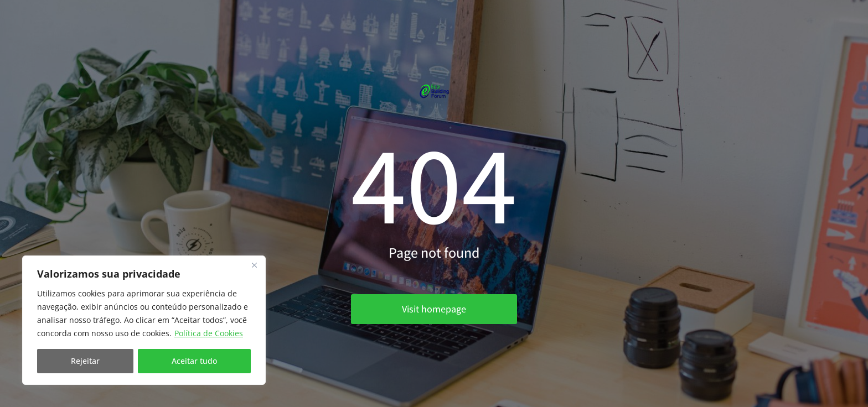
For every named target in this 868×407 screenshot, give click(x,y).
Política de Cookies (209, 333)
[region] (144, 320)
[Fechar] (254, 265)
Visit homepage (434, 309)
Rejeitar (85, 361)
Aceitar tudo (194, 361)
